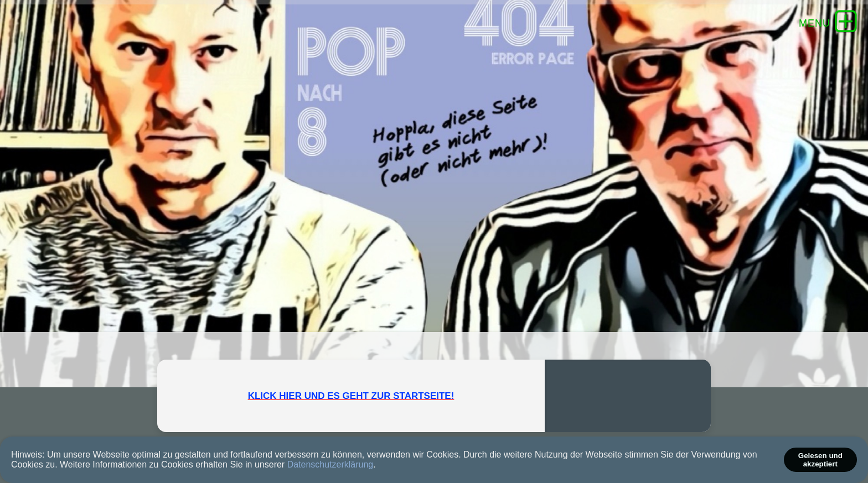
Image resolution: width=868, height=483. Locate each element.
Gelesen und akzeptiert (820, 460)
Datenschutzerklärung (330, 464)
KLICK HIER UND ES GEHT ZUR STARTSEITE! (351, 396)
